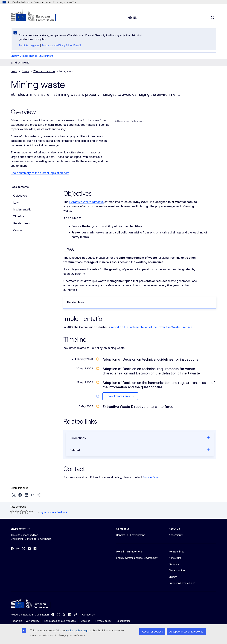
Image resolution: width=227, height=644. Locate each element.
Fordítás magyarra (29, 45)
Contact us (89, 617)
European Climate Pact (182, 586)
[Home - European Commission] (36, 16)
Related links (22, 226)
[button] (14, 498)
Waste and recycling (44, 71)
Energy (173, 579)
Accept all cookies (152, 632)
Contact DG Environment (130, 538)
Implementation (23, 212)
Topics (25, 71)
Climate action (177, 573)
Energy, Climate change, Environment (32, 56)
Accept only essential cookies (186, 632)
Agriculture (175, 561)
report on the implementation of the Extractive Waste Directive (152, 330)
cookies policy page (77, 631)
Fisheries (174, 567)
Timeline (19, 219)
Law (16, 205)
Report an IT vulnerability (25, 624)
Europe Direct (152, 480)
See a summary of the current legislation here (40, 173)
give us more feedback (54, 515)
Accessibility (176, 538)
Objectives (20, 198)
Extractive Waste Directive (86, 205)
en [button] (133, 18)
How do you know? (65, 2)
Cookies (86, 624)
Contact (18, 233)
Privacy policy (103, 624)
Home (14, 71)
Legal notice (124, 624)
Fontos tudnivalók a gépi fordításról (61, 45)
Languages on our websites (60, 624)
